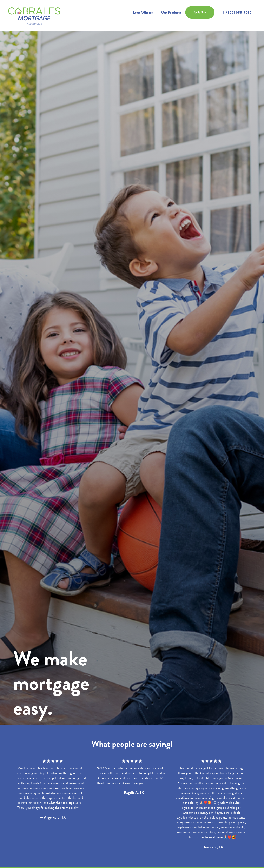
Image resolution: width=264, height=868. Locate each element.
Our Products (171, 12)
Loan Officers (143, 12)
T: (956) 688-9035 (237, 12)
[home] (34, 15)
